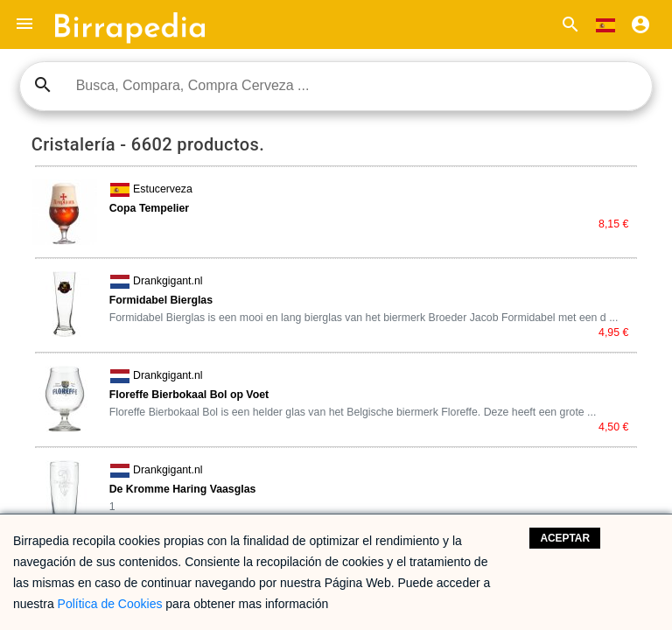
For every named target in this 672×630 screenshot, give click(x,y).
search (43, 85)
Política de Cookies (110, 604)
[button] (24, 24)
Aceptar (565, 538)
